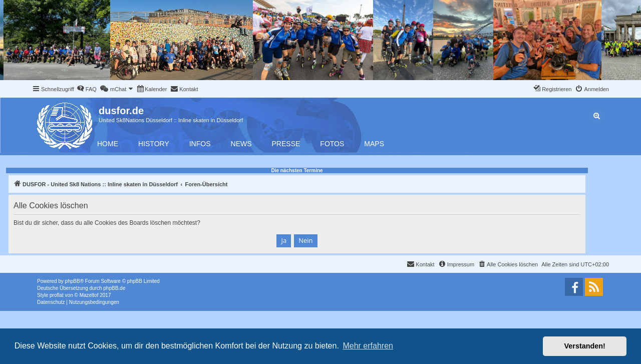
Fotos (332, 144)
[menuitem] (87, 89)
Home (108, 144)
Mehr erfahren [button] (368, 346)
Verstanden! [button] (585, 346)
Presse (286, 144)
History (154, 144)
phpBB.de (114, 288)
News (241, 144)
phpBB (73, 281)
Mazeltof (89, 295)
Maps (374, 144)
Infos (200, 144)
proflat (57, 295)
